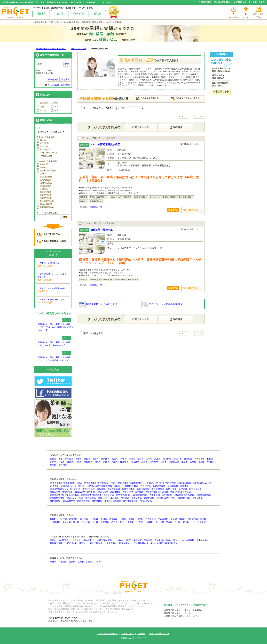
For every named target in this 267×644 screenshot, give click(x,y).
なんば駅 (86, 522)
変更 (67, 64)
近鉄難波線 (146, 486)
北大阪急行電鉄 (57, 498)
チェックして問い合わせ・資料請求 (97, 138)
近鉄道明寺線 (69, 501)
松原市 (210, 459)
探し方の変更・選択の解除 (59, 85)
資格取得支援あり (46, 171)
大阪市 (53, 459)
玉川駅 (123, 519)
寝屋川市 (188, 459)
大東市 (53, 462)
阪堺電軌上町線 (123, 495)
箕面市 (70, 462)
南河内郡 (63, 465)
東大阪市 (135, 462)
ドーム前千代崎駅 (164, 522)
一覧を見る (53, 369)
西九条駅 (73, 519)
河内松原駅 (151, 519)
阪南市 (185, 462)
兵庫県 (98, 562)
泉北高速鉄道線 (204, 495)
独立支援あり (44, 198)
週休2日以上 (44, 150)
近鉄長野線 (55, 501)
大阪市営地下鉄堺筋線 (180, 492)
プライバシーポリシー (159, 634)
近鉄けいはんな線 (79, 49)
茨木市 (149, 459)
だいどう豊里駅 (199, 522)
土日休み (42, 146)
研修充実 (42, 167)
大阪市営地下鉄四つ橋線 (109, 492)
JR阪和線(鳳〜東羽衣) (184, 495)
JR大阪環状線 (185, 483)
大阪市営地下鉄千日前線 (157, 492)
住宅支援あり (44, 186)
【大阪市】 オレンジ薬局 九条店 (51, 288)
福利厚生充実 (44, 183)
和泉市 (62, 462)
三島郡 (193, 462)
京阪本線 (101, 489)
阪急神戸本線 (128, 489)
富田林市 (177, 459)
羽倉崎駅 (149, 522)
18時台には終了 (45, 156)
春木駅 (131, 519)
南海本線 (184, 486)
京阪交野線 (137, 498)
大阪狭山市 (174, 462)
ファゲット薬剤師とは (108, 634)
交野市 (163, 462)
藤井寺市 (124, 462)
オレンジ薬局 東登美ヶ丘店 (105, 144)
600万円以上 (44, 143)
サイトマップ (128, 634)
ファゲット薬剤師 (193, 610)
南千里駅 (84, 519)
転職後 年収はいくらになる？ (98, 304)
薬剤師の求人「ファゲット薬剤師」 (51, 49)
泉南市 (144, 462)
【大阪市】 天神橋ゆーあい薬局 (51, 300)
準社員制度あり (45, 201)
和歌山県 (63, 562)
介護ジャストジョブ (187, 616)
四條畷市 (154, 462)
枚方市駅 (105, 522)
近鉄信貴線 (149, 498)
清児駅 (140, 519)
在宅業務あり (44, 180)
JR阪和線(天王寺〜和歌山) (73, 486)
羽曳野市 (88, 462)
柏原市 (79, 462)
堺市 (61, 459)
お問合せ (141, 634)
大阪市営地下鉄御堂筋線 (61, 492)
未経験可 (42, 164)
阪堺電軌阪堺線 (140, 495)
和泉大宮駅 (193, 519)
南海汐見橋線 (89, 489)
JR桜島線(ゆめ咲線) (202, 483)
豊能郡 (202, 462)
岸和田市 (69, 459)
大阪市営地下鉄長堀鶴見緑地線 (64, 495)
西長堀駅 (113, 519)
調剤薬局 (42, 103)
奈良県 (53, 562)
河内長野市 (200, 459)
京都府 (81, 562)
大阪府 (89, 562)
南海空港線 (198, 498)
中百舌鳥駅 (163, 519)
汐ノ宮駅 (63, 519)
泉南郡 (53, 465)
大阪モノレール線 (75, 498)
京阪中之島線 (114, 489)
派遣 (55, 110)
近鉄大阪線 (173, 486)
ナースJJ (189, 613)
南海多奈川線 (146, 501)
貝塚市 (123, 459)
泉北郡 (210, 462)
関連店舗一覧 (96, 207)
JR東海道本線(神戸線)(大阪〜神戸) (100, 483)
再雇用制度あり (45, 207)
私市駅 (203, 519)
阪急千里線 (171, 489)
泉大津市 (105, 459)
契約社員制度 (44, 204)
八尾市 (157, 459)
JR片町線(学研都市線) (166, 483)
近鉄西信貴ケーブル (166, 498)
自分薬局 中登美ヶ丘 (102, 230)
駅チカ (41, 174)
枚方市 (140, 459)
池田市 (87, 459)
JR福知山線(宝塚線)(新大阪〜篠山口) (104, 486)
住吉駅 (140, 522)
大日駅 (95, 522)
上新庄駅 (130, 522)
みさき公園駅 (117, 522)
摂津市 (106, 462)
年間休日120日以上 (47, 153)
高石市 (115, 462)
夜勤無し (42, 189)
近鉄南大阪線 (159, 486)
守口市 (132, 459)
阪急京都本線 (158, 489)
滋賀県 (72, 562)
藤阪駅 (182, 519)
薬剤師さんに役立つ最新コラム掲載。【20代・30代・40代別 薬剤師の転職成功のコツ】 (56, 327)
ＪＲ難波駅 (55, 522)
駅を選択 (66, 79)
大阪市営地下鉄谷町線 (85, 492)
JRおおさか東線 (131, 486)
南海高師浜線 (83, 501)
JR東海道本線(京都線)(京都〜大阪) (66, 483)
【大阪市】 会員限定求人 (48, 263)
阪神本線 (183, 489)
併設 (40, 107)
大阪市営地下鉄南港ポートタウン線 (97, 495)
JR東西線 (54, 486)
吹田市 (96, 459)
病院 (55, 103)
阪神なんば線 (195, 489)
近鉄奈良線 (97, 501)
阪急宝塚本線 (143, 489)
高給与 (41, 140)
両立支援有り (44, 192)
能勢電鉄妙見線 (130, 501)
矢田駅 (174, 519)
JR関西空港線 (184, 498)
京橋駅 (186, 522)
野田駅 (104, 519)
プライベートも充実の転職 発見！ (163, 304)
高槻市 (115, 459)
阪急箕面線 (91, 498)
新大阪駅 (67, 522)
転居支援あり (44, 195)
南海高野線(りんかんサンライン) (65, 489)
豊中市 (79, 459)
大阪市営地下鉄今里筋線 (161, 495)
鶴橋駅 (53, 519)
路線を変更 (53, 79)
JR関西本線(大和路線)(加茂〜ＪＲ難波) (136, 483)
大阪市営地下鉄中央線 (133, 492)
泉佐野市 (167, 459)
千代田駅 (94, 519)
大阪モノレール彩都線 (108, 498)
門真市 (98, 462)
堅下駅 (76, 522)
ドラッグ (57, 107)
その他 (41, 110)
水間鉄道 (125, 498)
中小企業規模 (44, 177)
